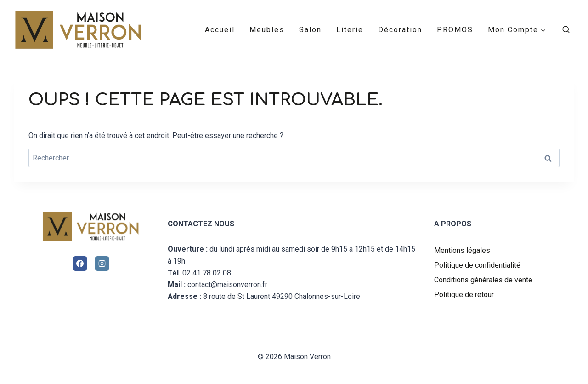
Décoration (400, 30)
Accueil (220, 30)
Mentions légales (462, 250)
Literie (350, 30)
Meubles (267, 30)
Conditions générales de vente (483, 280)
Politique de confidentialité (477, 265)
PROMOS (455, 30)
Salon (310, 30)
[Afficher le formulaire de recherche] (566, 30)
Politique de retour (464, 295)
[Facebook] (80, 264)
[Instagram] (102, 264)
